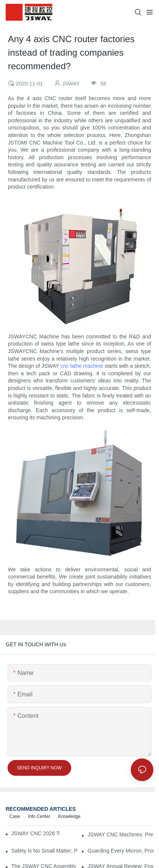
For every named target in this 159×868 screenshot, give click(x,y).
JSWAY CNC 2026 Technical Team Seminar (35, 833)
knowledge (69, 816)
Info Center (39, 816)
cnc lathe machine (82, 366)
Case (15, 816)
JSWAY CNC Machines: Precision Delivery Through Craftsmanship (120, 834)
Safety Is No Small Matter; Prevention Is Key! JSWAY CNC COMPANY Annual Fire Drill (44, 851)
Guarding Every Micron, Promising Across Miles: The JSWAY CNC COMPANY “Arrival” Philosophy (120, 851)
